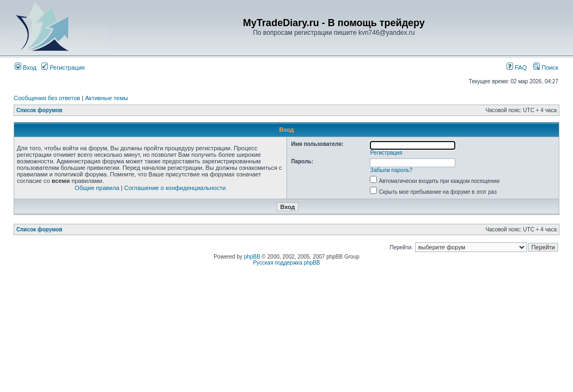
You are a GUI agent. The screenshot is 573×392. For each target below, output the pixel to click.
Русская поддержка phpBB (286, 263)
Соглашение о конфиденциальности (175, 188)
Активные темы (106, 98)
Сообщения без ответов (47, 98)
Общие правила (97, 188)
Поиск (546, 68)
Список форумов (39, 110)
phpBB (252, 257)
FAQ (517, 68)
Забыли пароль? (391, 170)
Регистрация (63, 68)
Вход (26, 68)
